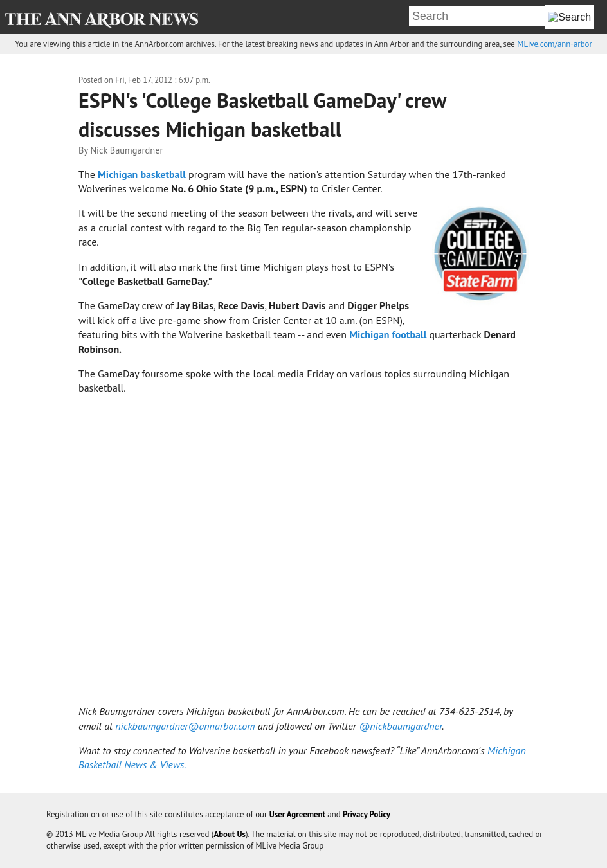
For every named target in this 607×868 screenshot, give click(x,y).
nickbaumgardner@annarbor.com (185, 726)
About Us (230, 834)
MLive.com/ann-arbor (554, 44)
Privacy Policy (367, 814)
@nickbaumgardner (400, 726)
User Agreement (297, 814)
